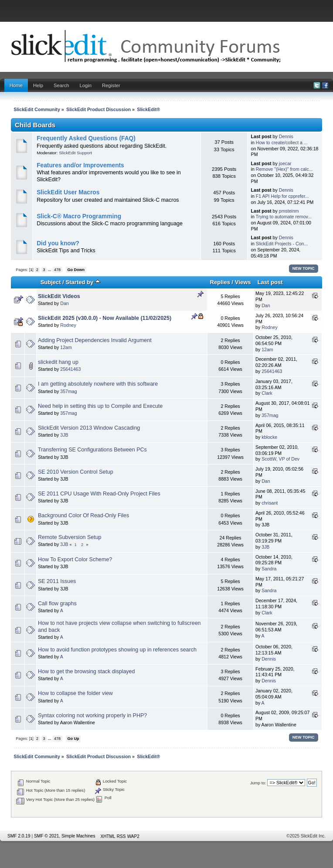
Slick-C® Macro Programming (79, 216)
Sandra (269, 569)
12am (66, 347)
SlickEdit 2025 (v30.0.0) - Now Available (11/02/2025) (105, 318)
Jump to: (258, 783)
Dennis (286, 136)
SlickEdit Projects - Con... (282, 244)
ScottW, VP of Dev (280, 459)
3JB (64, 435)
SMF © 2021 (46, 836)
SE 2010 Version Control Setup (76, 472)
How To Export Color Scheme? (75, 559)
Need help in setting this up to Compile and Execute (100, 406)
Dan (64, 303)
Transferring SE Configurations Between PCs (92, 450)
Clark (267, 393)
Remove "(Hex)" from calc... (284, 169)
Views (243, 282)
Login (86, 85)
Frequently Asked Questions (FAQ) (86, 138)
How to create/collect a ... (282, 142)
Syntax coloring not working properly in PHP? (92, 715)
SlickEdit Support (75, 153)
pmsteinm (289, 211)
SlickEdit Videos (59, 296)
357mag (68, 391)
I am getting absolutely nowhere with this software (98, 384)
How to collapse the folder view (75, 693)
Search (61, 85)
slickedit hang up (58, 362)
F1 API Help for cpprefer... (282, 196)
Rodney (68, 325)
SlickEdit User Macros (68, 192)
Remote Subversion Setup (70, 537)
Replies (220, 282)
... (50, 270)
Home (16, 85)
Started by (83, 282)
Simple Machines (78, 836)
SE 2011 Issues (57, 581)
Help (38, 85)
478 (57, 270)
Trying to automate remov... (284, 217)
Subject (51, 282)
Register (111, 85)
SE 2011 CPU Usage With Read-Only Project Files (99, 494)
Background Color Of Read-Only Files (83, 515)
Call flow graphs (57, 604)
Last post (270, 282)
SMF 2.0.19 (19, 836)
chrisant (270, 503)
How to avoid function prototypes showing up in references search (117, 650)
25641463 (70, 369)
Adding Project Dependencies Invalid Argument (95, 340)
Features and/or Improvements (80, 165)
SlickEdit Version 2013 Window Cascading (89, 428)
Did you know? (58, 243)
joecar (285, 163)
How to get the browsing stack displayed (86, 671)
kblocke (269, 437)
